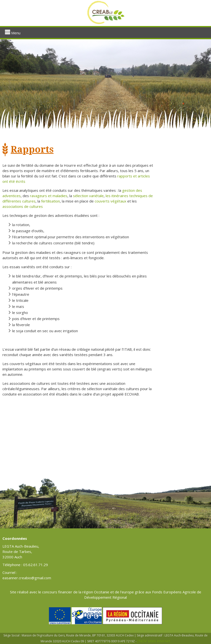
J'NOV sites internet (154, 641)
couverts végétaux (110, 201)
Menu (13, 32)
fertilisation (50, 201)
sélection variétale (88, 196)
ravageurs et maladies (49, 196)
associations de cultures (23, 206)
